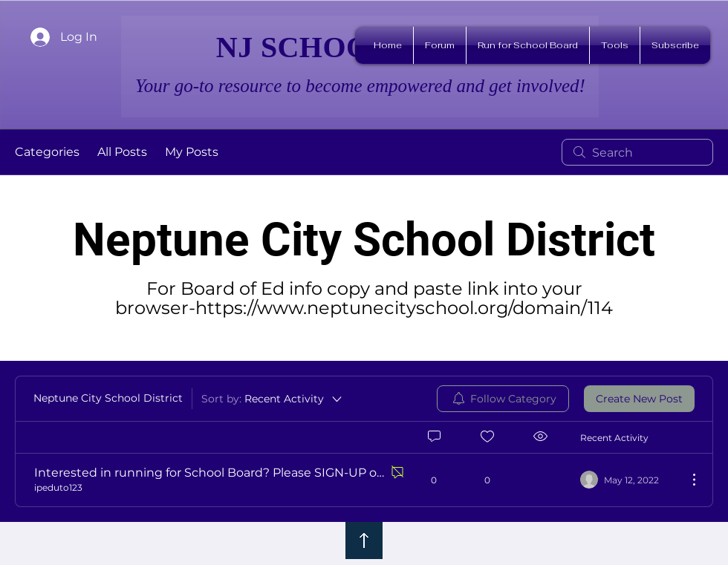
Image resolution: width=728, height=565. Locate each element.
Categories (47, 152)
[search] (637, 152)
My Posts (192, 152)
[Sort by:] (273, 399)
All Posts (122, 152)
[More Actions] (686, 480)
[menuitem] (503, 399)
